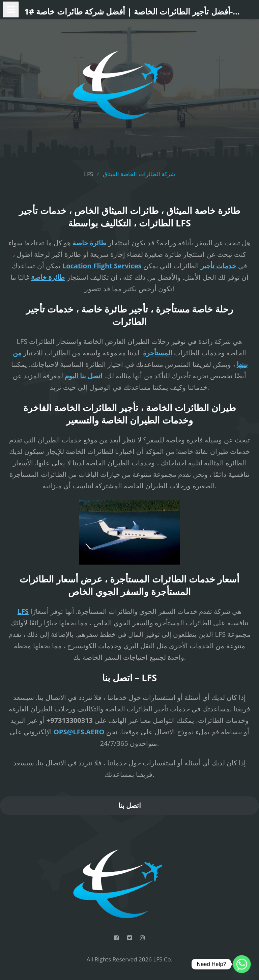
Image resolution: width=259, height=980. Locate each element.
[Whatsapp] (242, 964)
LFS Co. (163, 959)
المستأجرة (158, 353)
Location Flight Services (102, 266)
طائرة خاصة (89, 243)
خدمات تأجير (218, 266)
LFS (23, 611)
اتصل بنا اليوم (84, 376)
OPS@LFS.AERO (79, 732)
